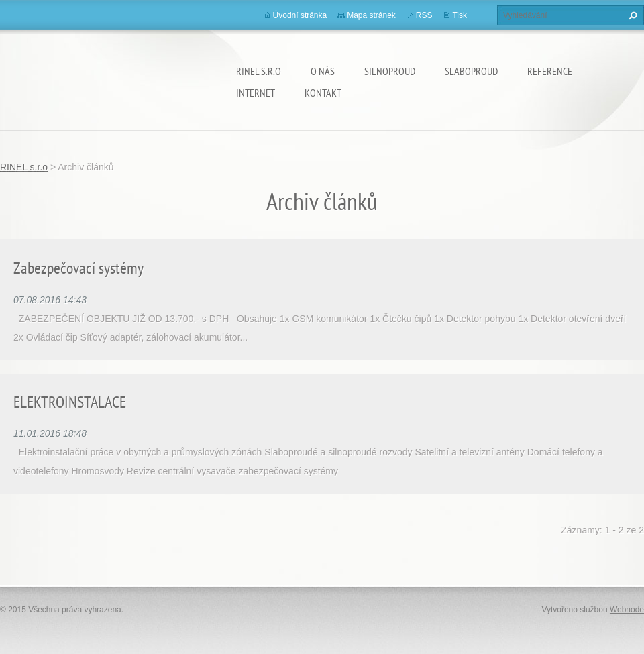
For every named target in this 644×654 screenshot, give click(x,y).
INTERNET (256, 93)
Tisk (460, 15)
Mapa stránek (371, 15)
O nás (323, 71)
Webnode (627, 610)
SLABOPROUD (471, 71)
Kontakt (323, 93)
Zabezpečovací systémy (78, 268)
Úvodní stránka (300, 15)
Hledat (631, 15)
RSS (424, 15)
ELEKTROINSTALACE (70, 402)
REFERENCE (550, 71)
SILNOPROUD (390, 71)
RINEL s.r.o (259, 71)
